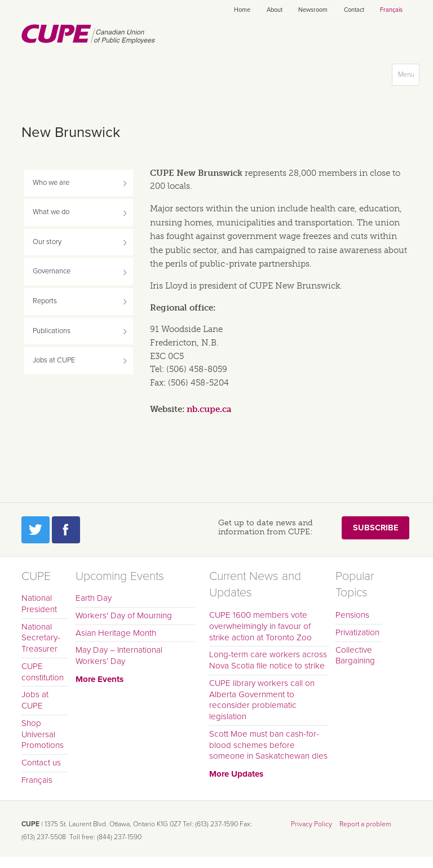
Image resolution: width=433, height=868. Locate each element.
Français (391, 10)
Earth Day (94, 598)
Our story (47, 242)
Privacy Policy (312, 824)
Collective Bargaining (355, 656)
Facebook (66, 530)
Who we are (51, 183)
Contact (354, 10)
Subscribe (375, 528)
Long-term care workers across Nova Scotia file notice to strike (268, 660)
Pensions (352, 615)
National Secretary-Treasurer (41, 638)
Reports (45, 301)
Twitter (36, 530)
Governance (52, 271)
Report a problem (365, 824)
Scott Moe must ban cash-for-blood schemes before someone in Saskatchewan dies (268, 745)
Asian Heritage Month (116, 633)
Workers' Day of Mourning (124, 615)
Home (242, 10)
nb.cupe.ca (209, 409)
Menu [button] (408, 77)
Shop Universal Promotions (43, 734)
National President (39, 604)
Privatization (357, 632)
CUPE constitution (43, 672)
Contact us (41, 763)
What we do (51, 212)
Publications (52, 331)
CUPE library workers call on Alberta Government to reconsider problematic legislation (262, 700)
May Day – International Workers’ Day (119, 656)
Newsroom (313, 10)
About (275, 10)
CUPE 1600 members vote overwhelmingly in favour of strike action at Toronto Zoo (260, 626)
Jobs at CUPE (54, 360)
